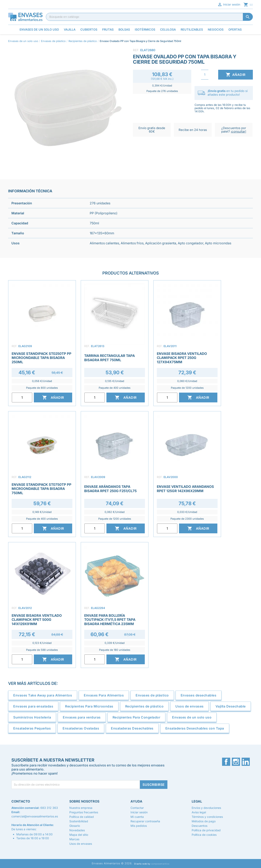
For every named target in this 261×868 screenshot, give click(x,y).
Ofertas (235, 29)
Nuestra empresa (81, 808)
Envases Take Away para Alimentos (43, 695)
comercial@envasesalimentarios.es (35, 816)
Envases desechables (199, 695)
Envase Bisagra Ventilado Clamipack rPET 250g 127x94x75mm (182, 358)
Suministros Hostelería (32, 717)
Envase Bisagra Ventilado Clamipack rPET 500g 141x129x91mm (37, 620)
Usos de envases (190, 706)
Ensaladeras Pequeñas (32, 728)
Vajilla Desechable (231, 706)
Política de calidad (82, 817)
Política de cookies (204, 835)
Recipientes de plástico (144, 706)
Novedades (77, 830)
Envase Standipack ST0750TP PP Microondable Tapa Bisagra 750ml (41, 489)
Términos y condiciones (207, 817)
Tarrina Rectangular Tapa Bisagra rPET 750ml (109, 358)
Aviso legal (199, 812)
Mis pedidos (139, 826)
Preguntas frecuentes (84, 812)
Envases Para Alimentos (104, 695)
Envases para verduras (82, 717)
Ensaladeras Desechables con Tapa (195, 728)
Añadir (236, 75)
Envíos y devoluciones (206, 808)
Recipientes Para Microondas (89, 706)
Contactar (137, 808)
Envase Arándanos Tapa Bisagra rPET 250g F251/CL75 (110, 489)
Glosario (75, 826)
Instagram (236, 762)
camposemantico (160, 864)
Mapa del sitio (79, 835)
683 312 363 (49, 808)
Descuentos (200, 826)
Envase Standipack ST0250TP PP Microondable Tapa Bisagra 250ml (41, 358)
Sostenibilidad (79, 821)
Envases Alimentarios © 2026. (112, 863)
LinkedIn (246, 762)
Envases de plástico (152, 695)
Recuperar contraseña (145, 821)
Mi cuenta (137, 817)
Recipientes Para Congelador (137, 717)
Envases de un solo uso (192, 717)
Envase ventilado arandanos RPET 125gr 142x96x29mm (185, 489)
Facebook (226, 762)
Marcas (74, 839)
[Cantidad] (205, 75)
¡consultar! (238, 131)
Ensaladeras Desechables (132, 728)
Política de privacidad (206, 830)
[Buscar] (149, 17)
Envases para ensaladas (33, 706)
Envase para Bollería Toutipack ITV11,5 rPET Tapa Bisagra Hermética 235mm (110, 620)
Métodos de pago (204, 821)
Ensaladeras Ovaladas (81, 728)
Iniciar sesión (229, 4)
